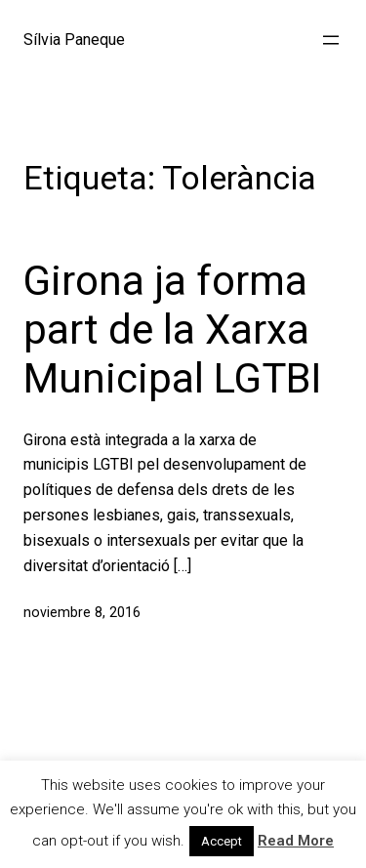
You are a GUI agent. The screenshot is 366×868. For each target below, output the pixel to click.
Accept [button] (222, 841)
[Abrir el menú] (331, 40)
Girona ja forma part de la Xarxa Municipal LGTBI (173, 330)
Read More (296, 841)
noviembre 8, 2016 (82, 612)
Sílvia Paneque (74, 40)
